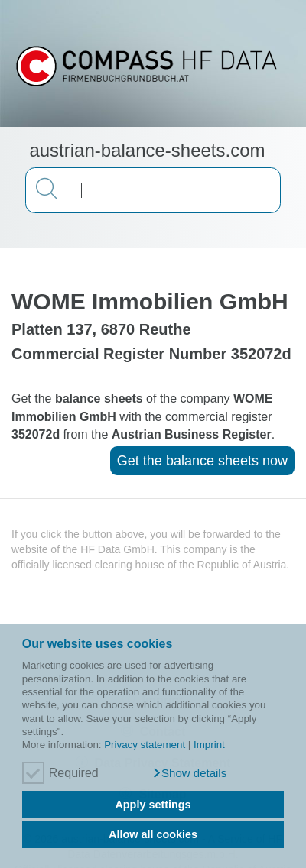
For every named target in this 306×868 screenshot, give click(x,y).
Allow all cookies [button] (153, 834)
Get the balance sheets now (202, 461)
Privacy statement (145, 745)
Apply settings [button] (153, 805)
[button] (189, 773)
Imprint (209, 745)
